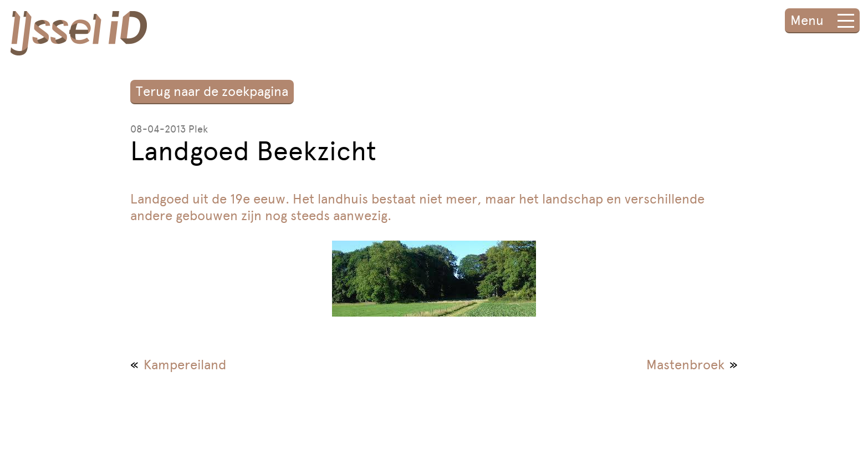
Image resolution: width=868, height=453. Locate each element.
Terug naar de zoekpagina (212, 91)
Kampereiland (185, 365)
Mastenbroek (685, 365)
